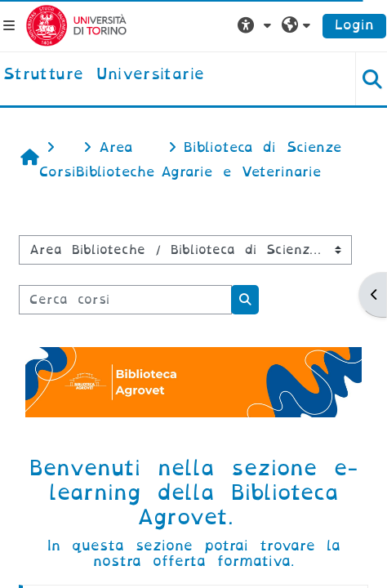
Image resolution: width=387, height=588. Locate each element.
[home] (104, 75)
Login (354, 25)
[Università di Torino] (76, 25)
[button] (256, 25)
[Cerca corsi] (125, 300)
